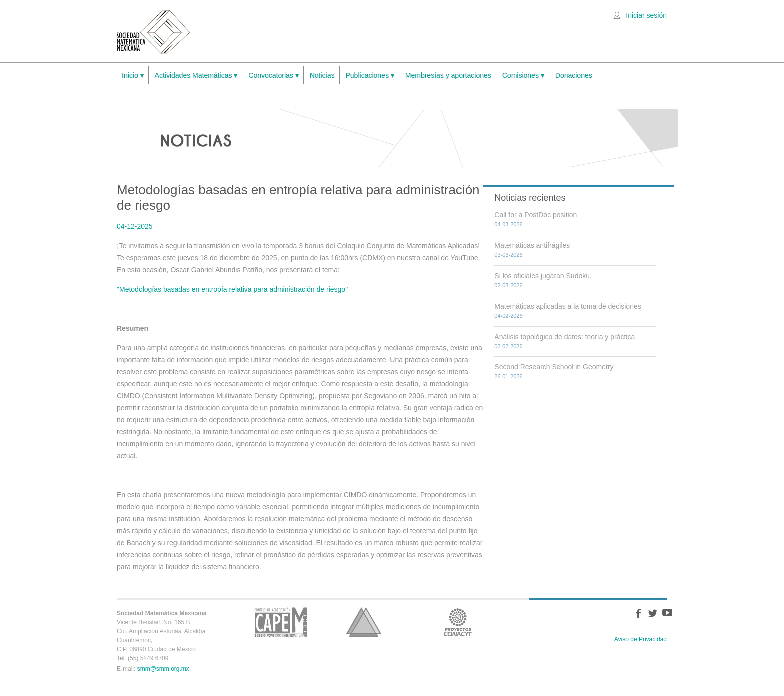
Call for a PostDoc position (536, 215)
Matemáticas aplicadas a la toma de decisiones (568, 306)
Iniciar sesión (646, 15)
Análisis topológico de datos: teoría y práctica (565, 337)
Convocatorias (273, 75)
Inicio (133, 75)
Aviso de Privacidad (641, 639)
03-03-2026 (508, 255)
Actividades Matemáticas (196, 75)
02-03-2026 (508, 285)
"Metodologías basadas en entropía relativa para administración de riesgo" (232, 289)
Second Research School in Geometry (554, 367)
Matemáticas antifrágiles (532, 245)
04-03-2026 (508, 224)
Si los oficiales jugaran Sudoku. (543, 276)
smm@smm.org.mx (163, 669)
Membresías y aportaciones (448, 75)
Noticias (322, 75)
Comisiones (523, 75)
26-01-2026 (508, 376)
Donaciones (574, 75)
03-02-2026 (508, 346)
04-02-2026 (508, 316)
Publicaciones (370, 75)
